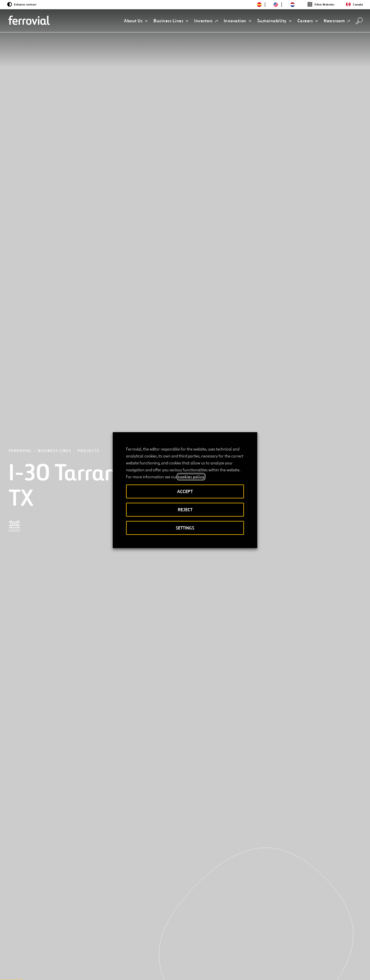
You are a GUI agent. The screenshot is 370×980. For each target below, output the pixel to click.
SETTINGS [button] (185, 528)
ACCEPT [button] (185, 491)
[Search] (359, 21)
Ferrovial (20, 65)
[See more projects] (54, 842)
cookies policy (191, 477)
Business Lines (55, 65)
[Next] (75, 929)
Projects (89, 65)
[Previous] (30, 929)
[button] (136, 21)
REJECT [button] (185, 509)
